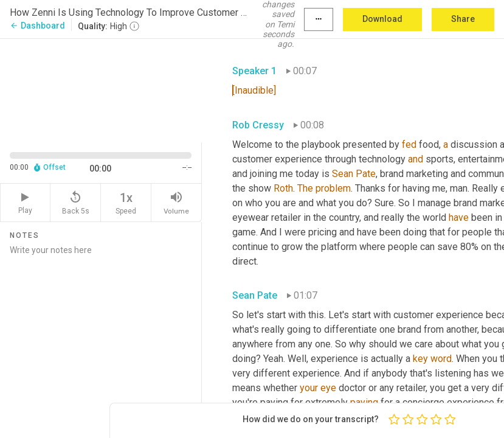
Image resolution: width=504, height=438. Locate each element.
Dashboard (37, 26)
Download (382, 19)
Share (463, 19)
